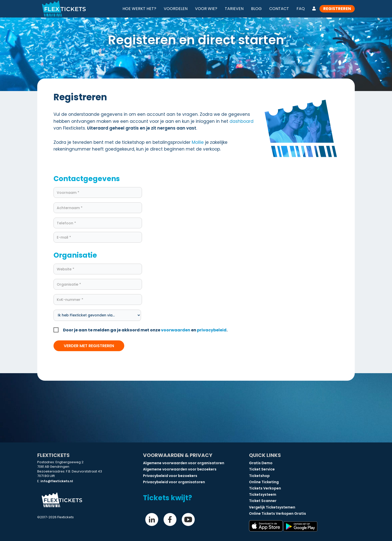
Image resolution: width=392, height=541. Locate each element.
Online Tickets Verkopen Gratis (277, 513)
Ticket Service (262, 469)
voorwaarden (176, 330)
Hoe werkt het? (139, 9)
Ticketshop (259, 476)
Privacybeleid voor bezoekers (170, 476)
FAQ (301, 9)
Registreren (337, 9)
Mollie (198, 142)
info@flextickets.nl (57, 481)
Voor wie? (206, 9)
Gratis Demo (261, 463)
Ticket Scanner (263, 501)
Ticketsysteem (263, 494)
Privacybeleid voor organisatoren (174, 482)
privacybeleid (212, 330)
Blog (256, 9)
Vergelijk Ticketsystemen (272, 507)
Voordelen (176, 9)
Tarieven (234, 9)
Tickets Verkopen (265, 488)
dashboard (241, 121)
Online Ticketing (264, 482)
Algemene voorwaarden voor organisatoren (184, 463)
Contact (279, 9)
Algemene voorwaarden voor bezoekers (180, 469)
